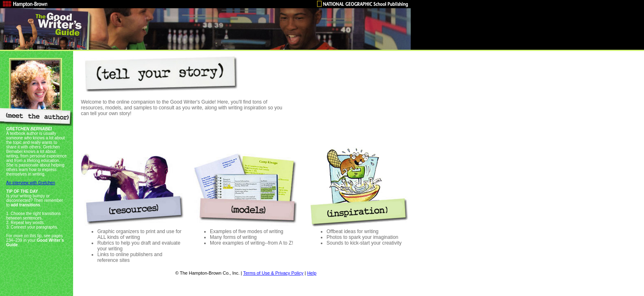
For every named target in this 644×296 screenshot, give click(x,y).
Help (312, 273)
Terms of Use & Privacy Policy (273, 273)
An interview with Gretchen (31, 183)
